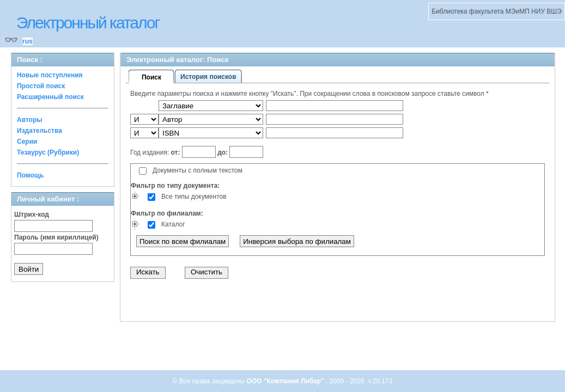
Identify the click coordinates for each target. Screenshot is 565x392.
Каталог (173, 224)
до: (223, 152)
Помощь (30, 175)
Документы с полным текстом (198, 170)
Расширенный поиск (50, 97)
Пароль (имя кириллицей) (56, 237)
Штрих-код (32, 215)
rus (28, 41)
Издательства (40, 131)
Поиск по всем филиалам (183, 241)
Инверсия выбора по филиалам (297, 241)
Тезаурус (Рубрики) (48, 152)
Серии (27, 142)
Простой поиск (41, 86)
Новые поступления (50, 75)
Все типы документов (194, 197)
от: (177, 152)
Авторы (30, 120)
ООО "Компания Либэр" (286, 381)
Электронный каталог (88, 23)
